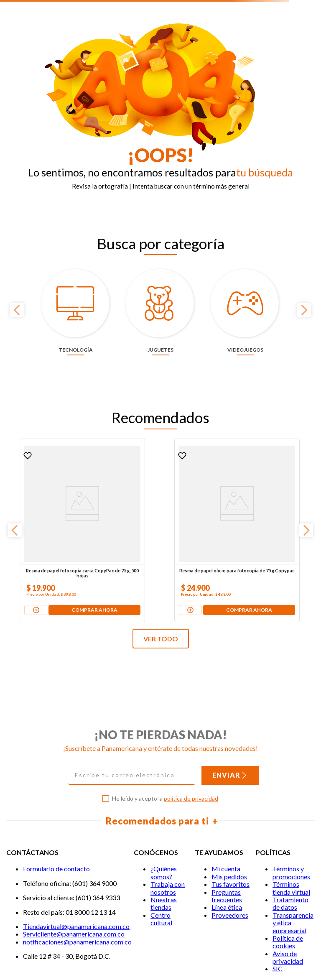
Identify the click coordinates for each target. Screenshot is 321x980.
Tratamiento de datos (290, 849)
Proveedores (230, 861)
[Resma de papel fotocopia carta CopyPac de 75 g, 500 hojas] (57, 490)
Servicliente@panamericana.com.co (74, 880)
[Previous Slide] (17, 296)
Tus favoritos (231, 830)
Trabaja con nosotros (168, 834)
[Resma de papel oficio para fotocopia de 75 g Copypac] (160, 490)
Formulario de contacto (56, 815)
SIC (278, 915)
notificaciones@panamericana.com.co (77, 888)
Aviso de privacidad (288, 903)
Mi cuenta (226, 815)
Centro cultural (161, 865)
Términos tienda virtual (291, 834)
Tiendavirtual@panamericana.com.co (76, 872)
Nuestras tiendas (164, 849)
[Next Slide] (304, 296)
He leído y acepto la (165, 745)
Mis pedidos (229, 823)
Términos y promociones (291, 819)
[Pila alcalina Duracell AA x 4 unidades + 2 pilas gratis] (263, 490)
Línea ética (227, 853)
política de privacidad (191, 745)
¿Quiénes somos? (164, 819)
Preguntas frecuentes (227, 842)
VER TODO (161, 585)
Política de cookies (288, 888)
